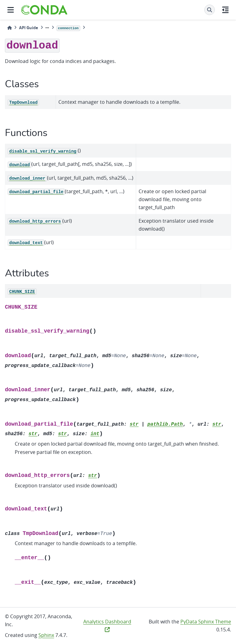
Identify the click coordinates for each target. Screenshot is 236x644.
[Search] (210, 10)
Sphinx (46, 635)
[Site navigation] (11, 10)
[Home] (10, 28)
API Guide (29, 28)
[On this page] (225, 10)
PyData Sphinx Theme (206, 622)
